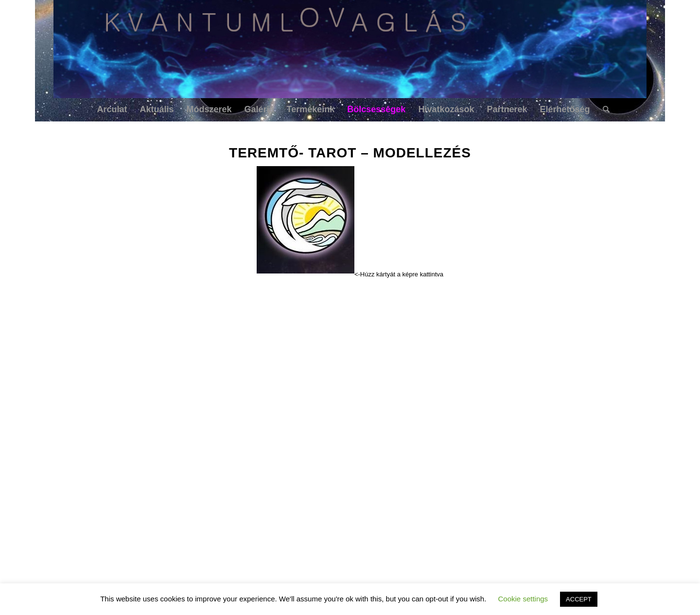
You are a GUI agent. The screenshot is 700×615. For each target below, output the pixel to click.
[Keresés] (603, 109)
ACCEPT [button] (579, 599)
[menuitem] (112, 109)
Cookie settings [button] (523, 599)
